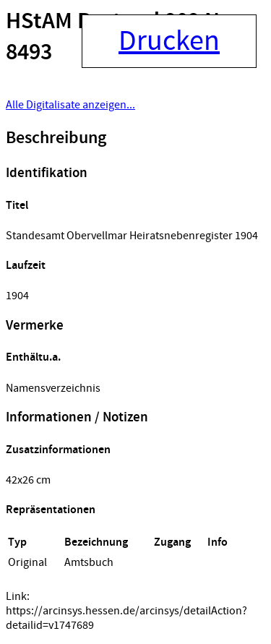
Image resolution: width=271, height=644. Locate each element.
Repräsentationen (51, 510)
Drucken (169, 41)
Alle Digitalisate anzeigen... (70, 105)
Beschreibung (56, 138)
